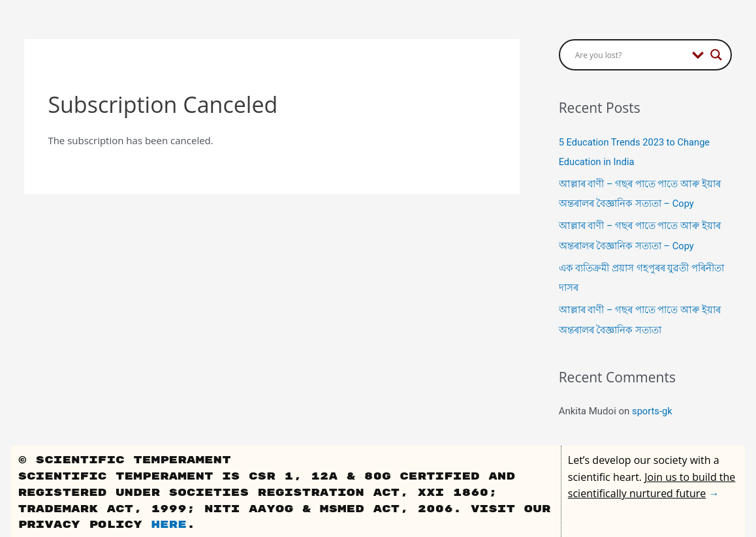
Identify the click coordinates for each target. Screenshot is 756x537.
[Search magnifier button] (716, 55)
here (168, 523)
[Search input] (630, 55)
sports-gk (653, 409)
